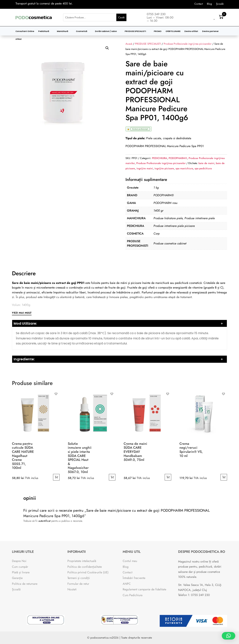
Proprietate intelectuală (82, 561)
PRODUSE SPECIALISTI (135, 31)
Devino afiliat (191, 31)
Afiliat (19, 39)
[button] (107, 48)
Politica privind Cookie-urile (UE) (88, 572)
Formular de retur (78, 584)
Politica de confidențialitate (85, 567)
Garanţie (17, 578)
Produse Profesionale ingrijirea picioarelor (161, 163)
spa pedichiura (203, 168)
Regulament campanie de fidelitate (144, 589)
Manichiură (63, 31)
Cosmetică (82, 31)
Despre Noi (19, 561)
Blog (209, 4)
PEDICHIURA (160, 158)
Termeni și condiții (79, 578)
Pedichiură (44, 31)
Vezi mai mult (22, 313)
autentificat (42, 521)
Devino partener (210, 31)
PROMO (158, 31)
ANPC (127, 584)
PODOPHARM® (178, 158)
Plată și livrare (21, 572)
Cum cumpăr (20, 567)
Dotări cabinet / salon (106, 31)
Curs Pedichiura (133, 595)
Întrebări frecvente (134, 578)
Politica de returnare (25, 584)
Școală (220, 4)
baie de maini (206, 163)
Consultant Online (25, 31)
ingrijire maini (145, 168)
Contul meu (130, 561)
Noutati (72, 589)
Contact (199, 4)
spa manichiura (184, 168)
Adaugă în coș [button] (56, 477)
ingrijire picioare (164, 168)
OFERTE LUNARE (173, 31)
